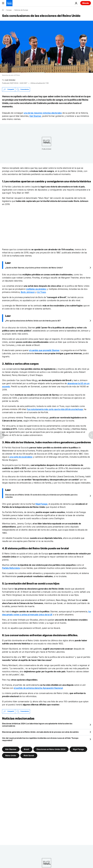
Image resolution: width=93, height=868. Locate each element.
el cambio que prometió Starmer (44, 350)
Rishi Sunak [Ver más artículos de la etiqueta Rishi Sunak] (29, 755)
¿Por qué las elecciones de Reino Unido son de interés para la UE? (33, 321)
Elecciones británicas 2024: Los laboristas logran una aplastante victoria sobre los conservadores (37, 725)
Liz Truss (41, 292)
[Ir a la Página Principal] (9, 3)
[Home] (3, 10)
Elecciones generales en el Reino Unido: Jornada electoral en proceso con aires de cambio (40, 732)
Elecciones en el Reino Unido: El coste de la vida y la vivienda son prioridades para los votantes (41, 496)
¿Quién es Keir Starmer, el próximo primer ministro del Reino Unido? (34, 268)
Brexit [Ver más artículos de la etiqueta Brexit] (26, 749)
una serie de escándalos (21, 457)
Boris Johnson (28, 292)
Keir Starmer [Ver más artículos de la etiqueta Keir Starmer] (11, 749)
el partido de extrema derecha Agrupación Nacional (38, 688)
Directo (86, 3)
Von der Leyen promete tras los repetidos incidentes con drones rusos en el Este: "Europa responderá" (40, 739)
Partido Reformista (11, 568)
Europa (9, 10)
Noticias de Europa (21, 10)
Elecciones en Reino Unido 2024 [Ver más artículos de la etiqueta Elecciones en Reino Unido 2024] (51, 749)
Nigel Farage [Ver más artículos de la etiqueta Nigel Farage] (78, 749)
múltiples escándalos (36, 289)
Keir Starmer (35, 116)
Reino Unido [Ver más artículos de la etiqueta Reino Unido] (11, 755)
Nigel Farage (41, 504)
